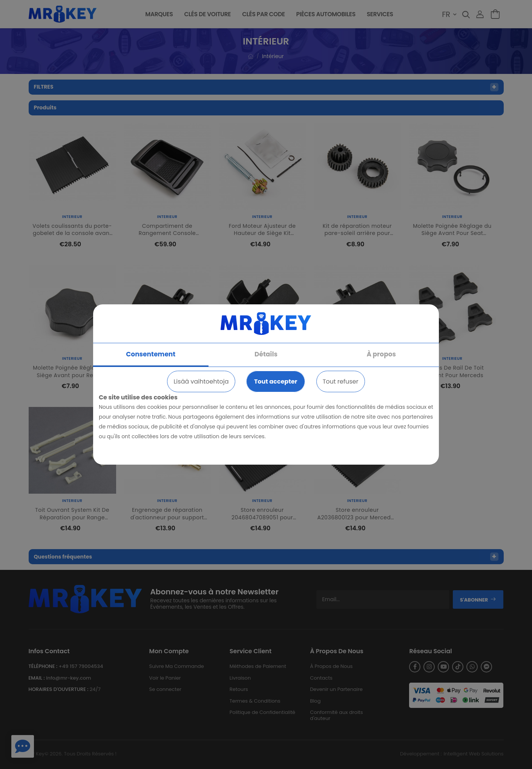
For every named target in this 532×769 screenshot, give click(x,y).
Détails (266, 354)
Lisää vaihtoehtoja (201, 381)
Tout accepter (276, 381)
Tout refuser (341, 381)
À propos (381, 354)
